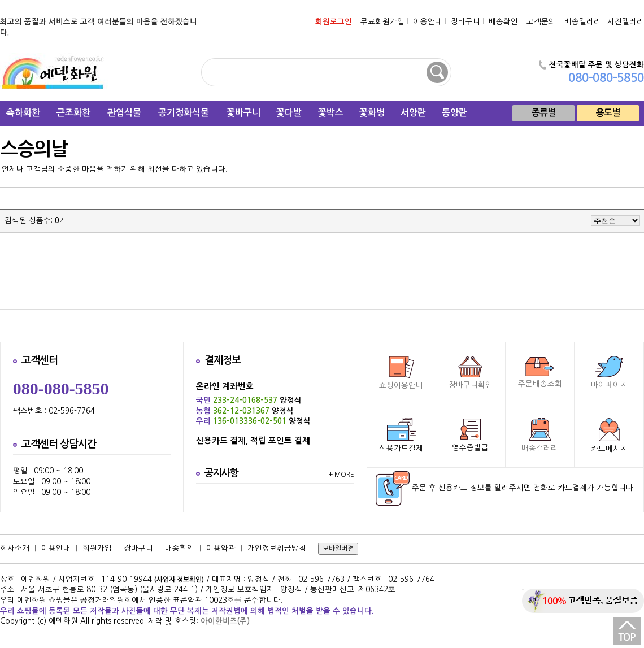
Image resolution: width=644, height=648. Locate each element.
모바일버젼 (338, 549)
